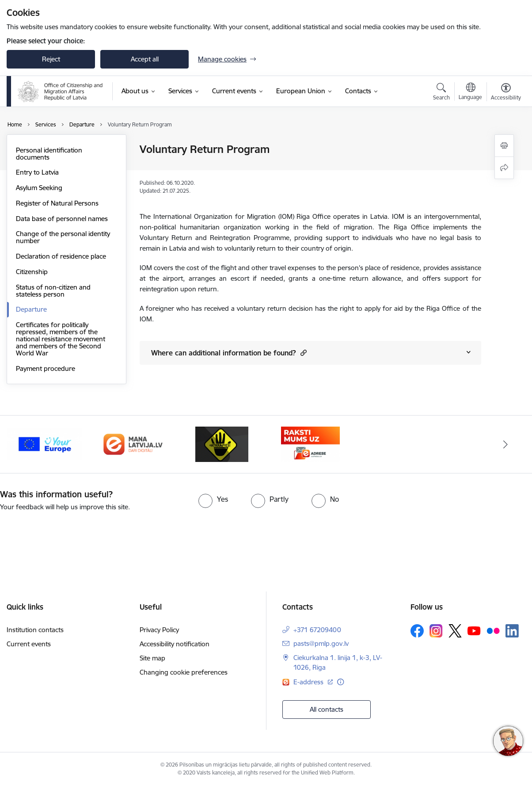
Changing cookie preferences (184, 672)
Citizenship (32, 272)
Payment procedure (46, 368)
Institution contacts (35, 630)
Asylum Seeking (39, 188)
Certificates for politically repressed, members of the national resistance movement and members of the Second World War (61, 339)
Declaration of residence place (61, 256)
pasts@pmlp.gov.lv (321, 643)
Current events (29, 644)
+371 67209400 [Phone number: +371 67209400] (317, 630)
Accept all (145, 59)
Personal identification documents (49, 154)
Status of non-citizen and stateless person (53, 291)
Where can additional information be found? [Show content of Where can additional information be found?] (229, 353)
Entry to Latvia (37, 172)
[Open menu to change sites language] (470, 92)
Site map (152, 658)
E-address (309, 682)
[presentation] (74, 537)
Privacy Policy (159, 630)
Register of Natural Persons (57, 203)
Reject (51, 59)
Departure (31, 309)
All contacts (327, 709)
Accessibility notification (175, 644)
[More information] (340, 682)
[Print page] (504, 146)
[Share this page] (504, 168)
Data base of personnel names (62, 219)
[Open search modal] (441, 93)
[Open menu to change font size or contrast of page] (506, 93)
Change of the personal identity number (63, 237)
